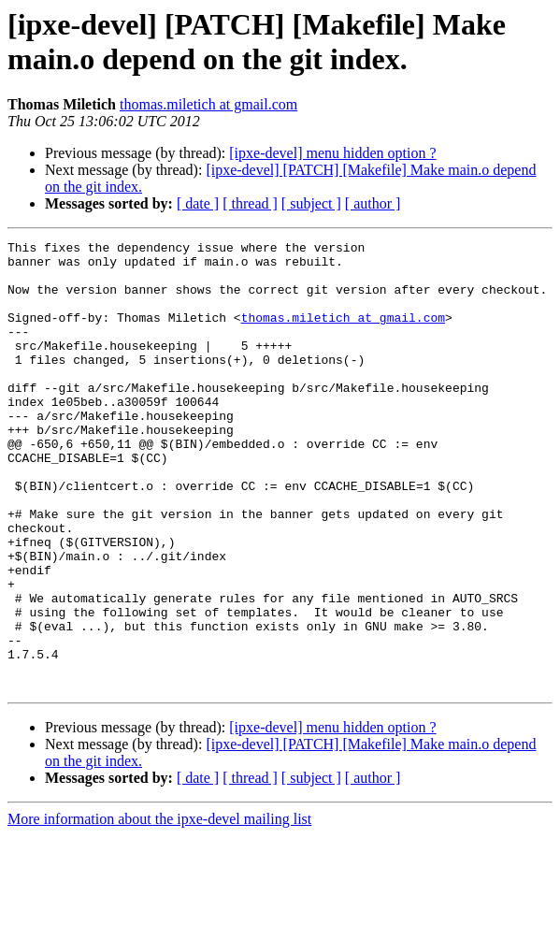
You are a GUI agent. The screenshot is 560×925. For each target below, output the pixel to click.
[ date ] (198, 203)
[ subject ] (311, 203)
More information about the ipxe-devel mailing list (159, 909)
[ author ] (373, 203)
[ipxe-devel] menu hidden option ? (332, 153)
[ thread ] (250, 203)
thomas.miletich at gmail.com (208, 104)
